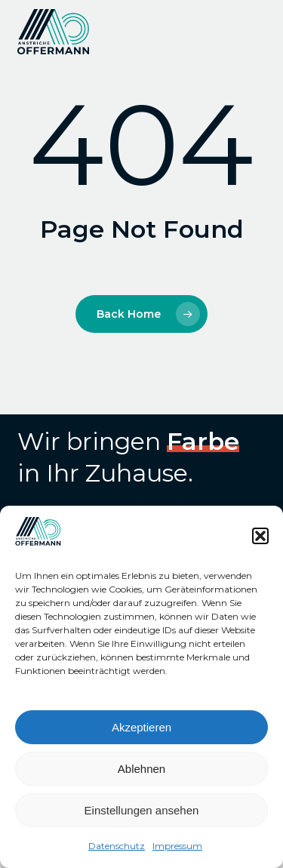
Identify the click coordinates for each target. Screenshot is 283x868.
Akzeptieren (141, 727)
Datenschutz (117, 846)
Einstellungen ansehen (142, 810)
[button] (260, 536)
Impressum (177, 846)
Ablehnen (141, 769)
